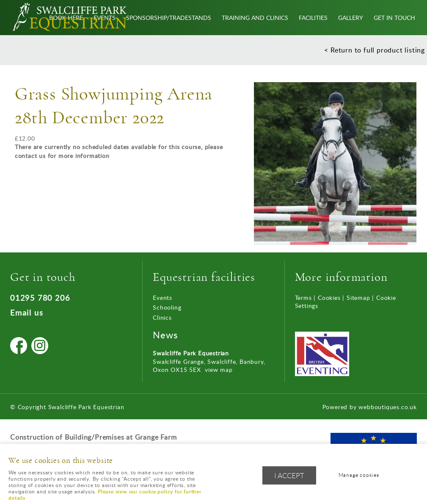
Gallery (351, 17)
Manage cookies (359, 475)
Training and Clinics (255, 17)
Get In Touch (394, 17)
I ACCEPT (289, 475)
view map (219, 370)
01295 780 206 (40, 298)
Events (163, 298)
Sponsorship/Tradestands (169, 17)
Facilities (313, 17)
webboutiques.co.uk (387, 407)
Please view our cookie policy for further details (105, 495)
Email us (26, 312)
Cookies (329, 298)
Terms (303, 298)
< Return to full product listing (375, 50)
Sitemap (358, 298)
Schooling (167, 307)
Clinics (162, 317)
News (165, 335)
